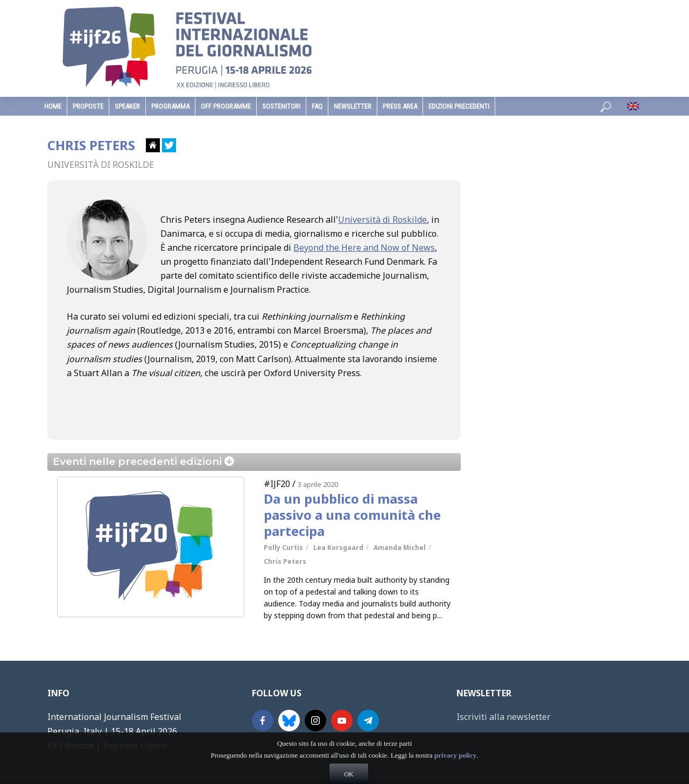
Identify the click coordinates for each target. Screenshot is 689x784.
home (53, 106)
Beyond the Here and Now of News (364, 248)
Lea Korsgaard (338, 548)
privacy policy (455, 772)
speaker (127, 106)
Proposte (88, 106)
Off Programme (226, 106)
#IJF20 (277, 484)
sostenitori (281, 106)
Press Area (400, 106)
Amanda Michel (400, 548)
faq (317, 106)
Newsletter (353, 106)
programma (170, 106)
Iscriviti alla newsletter (504, 717)
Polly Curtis (283, 548)
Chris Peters (285, 561)
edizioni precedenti (459, 106)
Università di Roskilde (382, 220)
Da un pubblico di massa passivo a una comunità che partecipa (352, 515)
